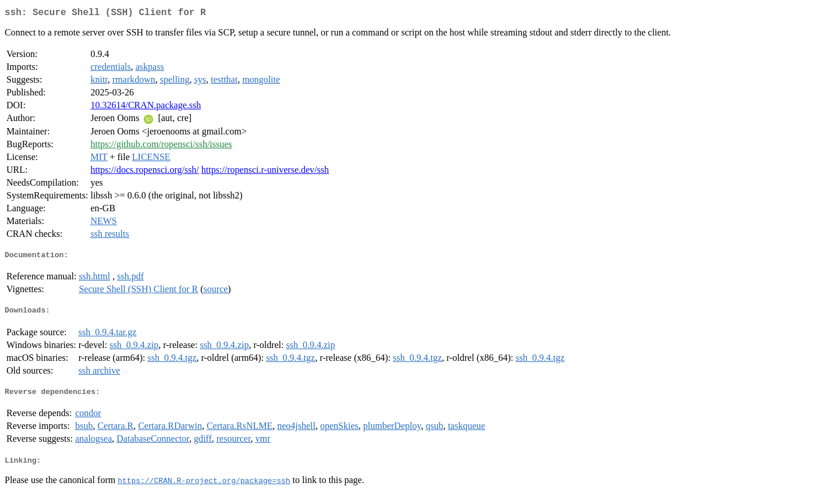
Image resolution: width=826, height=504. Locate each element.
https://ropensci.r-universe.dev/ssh (265, 172)
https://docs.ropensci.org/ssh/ (144, 172)
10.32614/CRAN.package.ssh (146, 107)
